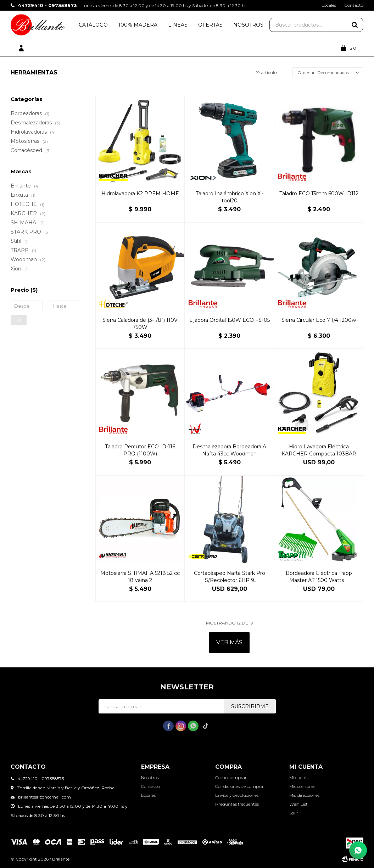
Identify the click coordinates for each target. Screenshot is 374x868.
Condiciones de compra (239, 786)
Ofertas (210, 25)
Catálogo (93, 25)
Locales (329, 5)
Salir (294, 813)
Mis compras (302, 786)
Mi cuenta (299, 777)
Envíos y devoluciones (237, 795)
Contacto (354, 5)
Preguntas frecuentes (237, 804)
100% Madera (138, 25)
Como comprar (231, 777)
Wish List (298, 804)
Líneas (178, 25)
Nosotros (248, 25)
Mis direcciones (304, 795)
